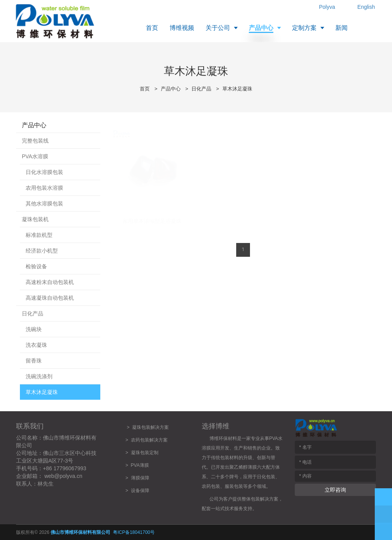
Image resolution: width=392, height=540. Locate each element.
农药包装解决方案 (148, 440)
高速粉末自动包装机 (50, 282)
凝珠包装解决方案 (150, 427)
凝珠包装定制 (145, 453)
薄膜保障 (140, 478)
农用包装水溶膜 (44, 188)
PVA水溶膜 (35, 156)
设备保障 (140, 491)
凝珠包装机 (35, 219)
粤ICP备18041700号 (134, 532)
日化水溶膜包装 (44, 172)
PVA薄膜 (140, 465)
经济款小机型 (42, 251)
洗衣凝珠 (36, 345)
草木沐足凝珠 (237, 89)
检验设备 (36, 266)
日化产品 (201, 89)
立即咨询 (335, 490)
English (366, 7)
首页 (145, 89)
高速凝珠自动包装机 (50, 298)
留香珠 (34, 361)
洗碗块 (34, 329)
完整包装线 (35, 141)
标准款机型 (39, 235)
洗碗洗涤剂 (39, 376)
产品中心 (171, 89)
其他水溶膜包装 (44, 204)
